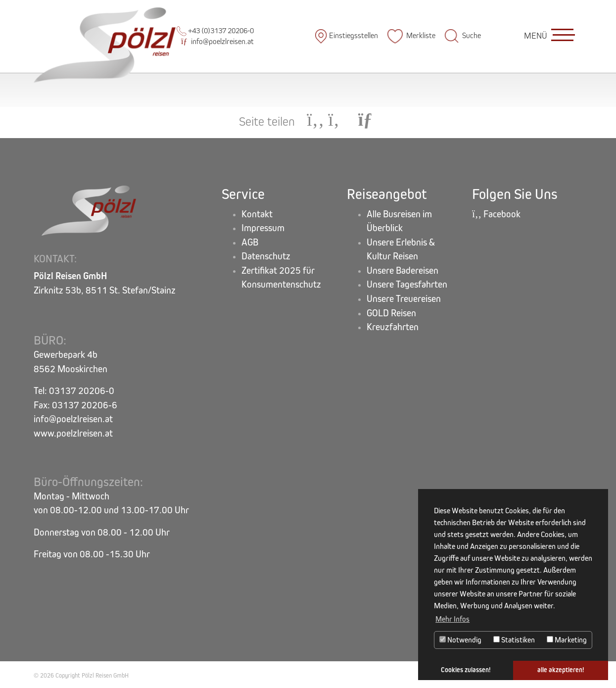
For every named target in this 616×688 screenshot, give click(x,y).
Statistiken (514, 640)
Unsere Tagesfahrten (407, 284)
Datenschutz (266, 256)
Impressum (263, 228)
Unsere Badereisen (403, 270)
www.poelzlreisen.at (73, 433)
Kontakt (257, 214)
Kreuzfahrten (393, 327)
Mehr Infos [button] (452, 619)
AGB (250, 242)
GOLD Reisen (391, 313)
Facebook (496, 214)
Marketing (567, 640)
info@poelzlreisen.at (217, 41)
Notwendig (460, 640)
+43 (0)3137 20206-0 (215, 30)
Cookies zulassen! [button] (466, 670)
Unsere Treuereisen (404, 299)
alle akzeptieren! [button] (561, 670)
